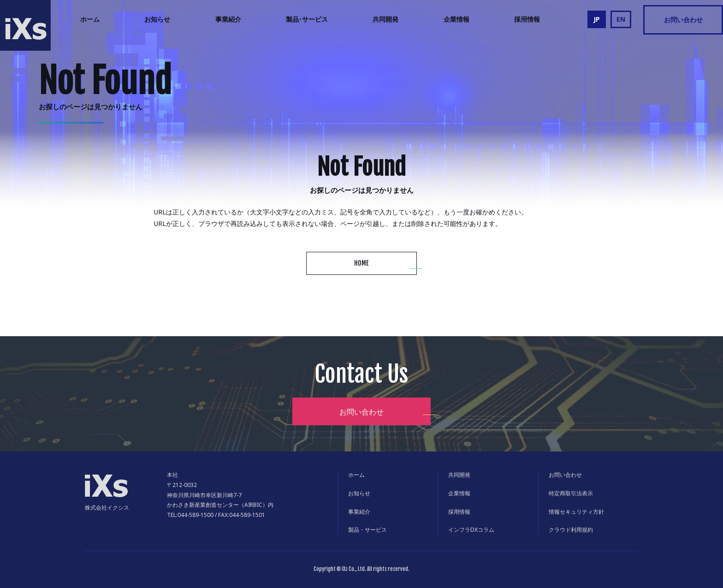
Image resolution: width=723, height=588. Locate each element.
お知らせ (157, 19)
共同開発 (385, 19)
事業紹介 (228, 19)
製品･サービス (307, 19)
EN (621, 19)
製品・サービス (367, 530)
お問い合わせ (683, 20)
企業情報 (456, 19)
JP (597, 19)
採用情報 (527, 19)
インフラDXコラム (471, 530)
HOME (361, 263)
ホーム (90, 19)
